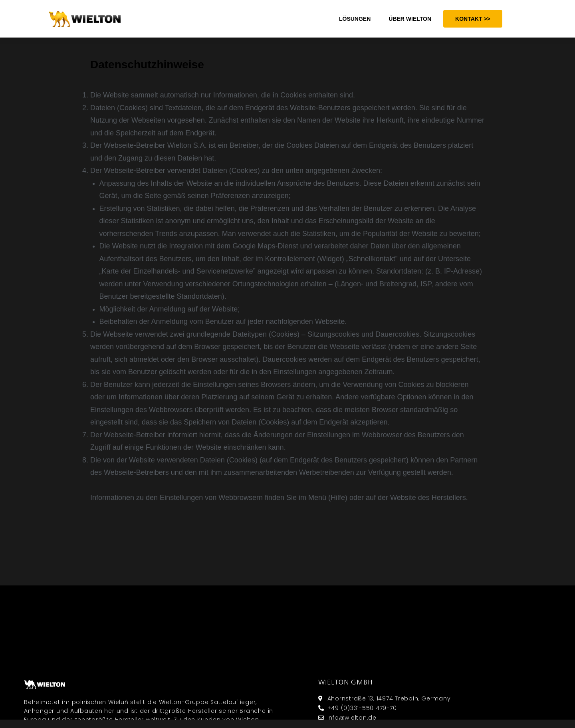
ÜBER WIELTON (410, 19)
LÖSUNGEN (355, 19)
